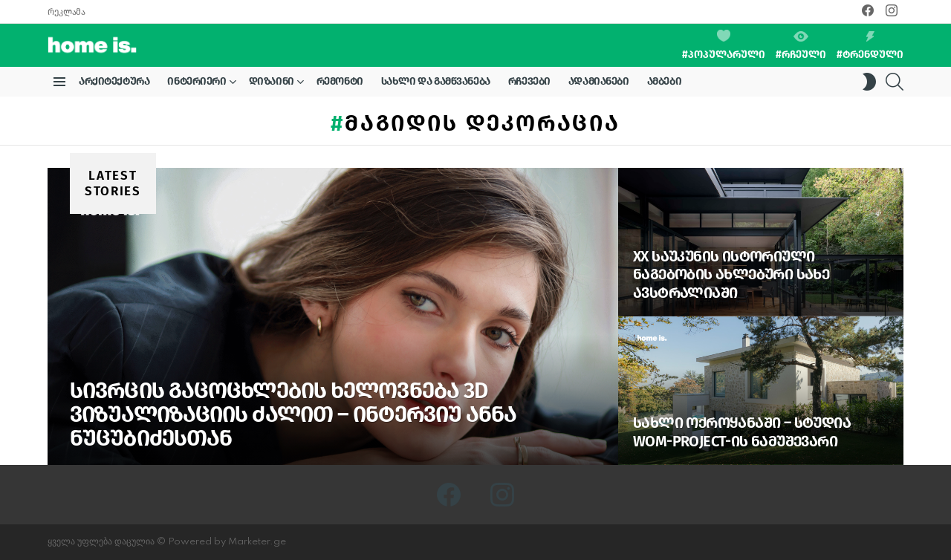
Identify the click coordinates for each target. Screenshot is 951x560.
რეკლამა (66, 12)
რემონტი (340, 81)
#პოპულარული (724, 45)
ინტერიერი (197, 84)
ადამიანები (599, 81)
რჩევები (529, 81)
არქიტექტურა (114, 81)
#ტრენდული (870, 46)
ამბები (664, 81)
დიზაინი (272, 84)
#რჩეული (801, 46)
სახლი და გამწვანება (436, 81)
